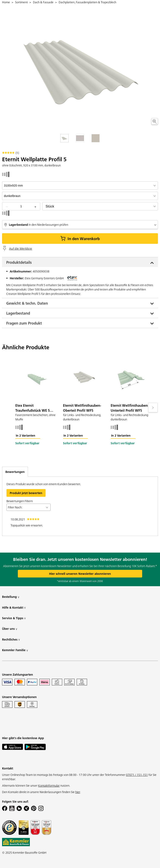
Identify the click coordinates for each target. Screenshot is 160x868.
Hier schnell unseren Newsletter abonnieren (80, 574)
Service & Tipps (14, 618)
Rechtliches (11, 639)
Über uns (10, 629)
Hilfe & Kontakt (14, 607)
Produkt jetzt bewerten (26, 493)
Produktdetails (19, 262)
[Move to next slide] (153, 408)
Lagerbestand (18, 313)
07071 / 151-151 (137, 775)
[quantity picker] (21, 206)
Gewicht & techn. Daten (27, 303)
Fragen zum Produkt (24, 323)
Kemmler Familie (15, 650)
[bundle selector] (100, 206)
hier (78, 792)
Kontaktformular (49, 785)
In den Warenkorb (80, 239)
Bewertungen (15, 472)
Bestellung (11, 597)
